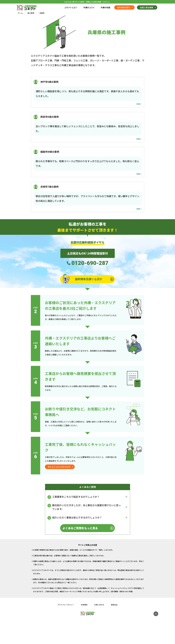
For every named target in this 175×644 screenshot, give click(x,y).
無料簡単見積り (124, 7)
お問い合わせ (99, 605)
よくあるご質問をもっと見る (80, 528)
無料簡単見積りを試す (82, 279)
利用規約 (84, 605)
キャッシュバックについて (59, 467)
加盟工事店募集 (147, 7)
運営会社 (115, 605)
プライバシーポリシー (65, 605)
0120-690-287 (90, 263)
